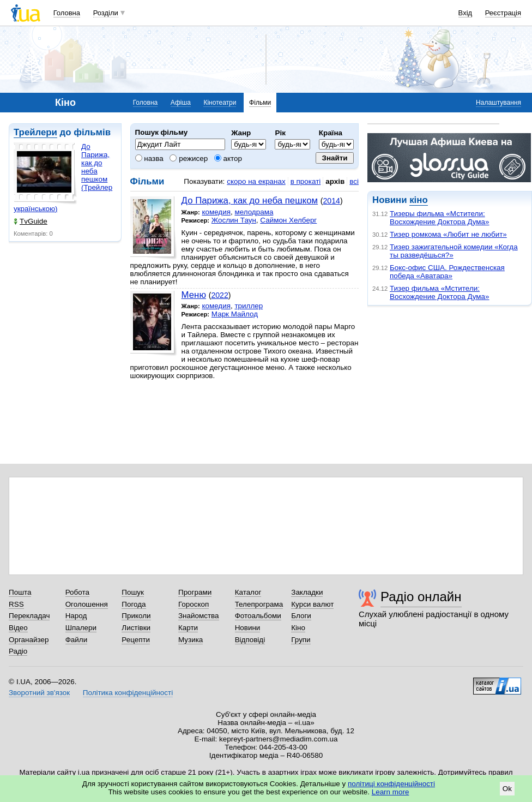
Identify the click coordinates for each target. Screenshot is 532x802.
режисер (189, 158)
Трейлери (35, 132)
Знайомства (199, 616)
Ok (507, 789)
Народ (76, 616)
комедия (216, 212)
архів (335, 181)
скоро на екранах (256, 181)
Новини (248, 628)
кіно (418, 200)
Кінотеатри (220, 103)
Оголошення (87, 604)
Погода (134, 604)
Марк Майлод (235, 314)
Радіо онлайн (421, 597)
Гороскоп (194, 604)
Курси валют (312, 604)
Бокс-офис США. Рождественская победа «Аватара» (447, 272)
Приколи (136, 616)
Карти (188, 628)
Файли (77, 640)
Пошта (20, 592)
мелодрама (254, 212)
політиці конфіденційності (391, 784)
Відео (18, 628)
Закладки (307, 592)
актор (228, 158)
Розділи (106, 13)
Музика (191, 640)
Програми (195, 592)
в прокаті (306, 181)
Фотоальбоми (258, 616)
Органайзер (29, 640)
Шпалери (81, 628)
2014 (332, 201)
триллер (249, 306)
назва (149, 158)
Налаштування (498, 103)
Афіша (181, 103)
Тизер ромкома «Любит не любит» (448, 234)
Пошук (133, 592)
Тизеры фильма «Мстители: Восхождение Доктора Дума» (440, 218)
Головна (67, 13)
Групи (301, 640)
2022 (219, 295)
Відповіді (250, 640)
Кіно (298, 628)
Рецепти (136, 640)
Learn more (391, 792)
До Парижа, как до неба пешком (250, 200)
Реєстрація (503, 13)
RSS (16, 604)
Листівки (136, 628)
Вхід (465, 13)
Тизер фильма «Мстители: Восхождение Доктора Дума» (440, 292)
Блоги (301, 616)
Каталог (248, 592)
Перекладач (29, 616)
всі (354, 181)
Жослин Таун (234, 220)
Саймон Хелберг (288, 220)
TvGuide (31, 221)
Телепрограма (259, 604)
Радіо (18, 651)
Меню (194, 295)
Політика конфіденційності (128, 693)
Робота (77, 592)
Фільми (260, 103)
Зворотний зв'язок (39, 693)
